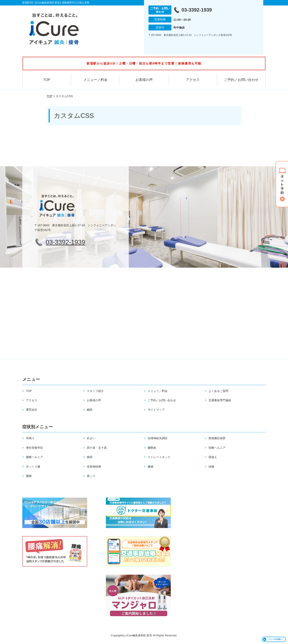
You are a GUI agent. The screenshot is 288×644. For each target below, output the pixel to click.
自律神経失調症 (158, 438)
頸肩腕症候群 (217, 438)
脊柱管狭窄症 (34, 448)
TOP (47, 80)
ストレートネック (159, 457)
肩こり (91, 476)
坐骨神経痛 (94, 467)
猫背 (90, 457)
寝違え (213, 457)
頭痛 (211, 467)
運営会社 (32, 410)
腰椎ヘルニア (34, 457)
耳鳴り (30, 438)
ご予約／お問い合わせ (241, 80)
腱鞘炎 (152, 448)
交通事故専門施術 (220, 400)
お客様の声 (144, 80)
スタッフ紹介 (95, 391)
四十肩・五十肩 (97, 448)
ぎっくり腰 (33, 467)
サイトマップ (156, 410)
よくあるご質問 (218, 391)
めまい (91, 438)
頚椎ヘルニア (217, 448)
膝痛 (150, 467)
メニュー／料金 (95, 80)
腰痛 (29, 476)
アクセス (193, 80)
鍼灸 (90, 410)
